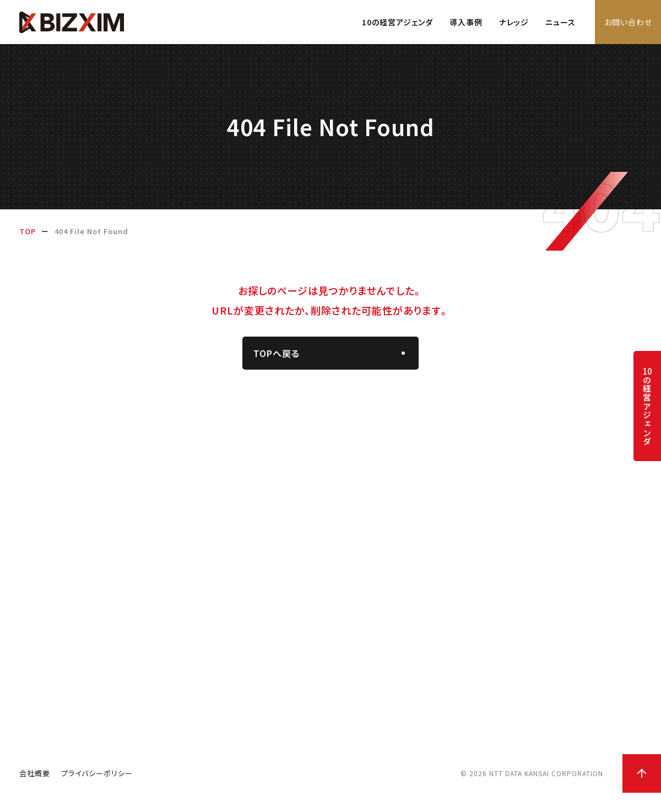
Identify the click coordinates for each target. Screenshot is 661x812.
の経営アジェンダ (647, 406)
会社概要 (35, 792)
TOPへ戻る (277, 354)
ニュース (560, 22)
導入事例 (466, 22)
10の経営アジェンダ (397, 22)
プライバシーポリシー (97, 792)
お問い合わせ (628, 22)
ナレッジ (514, 22)
